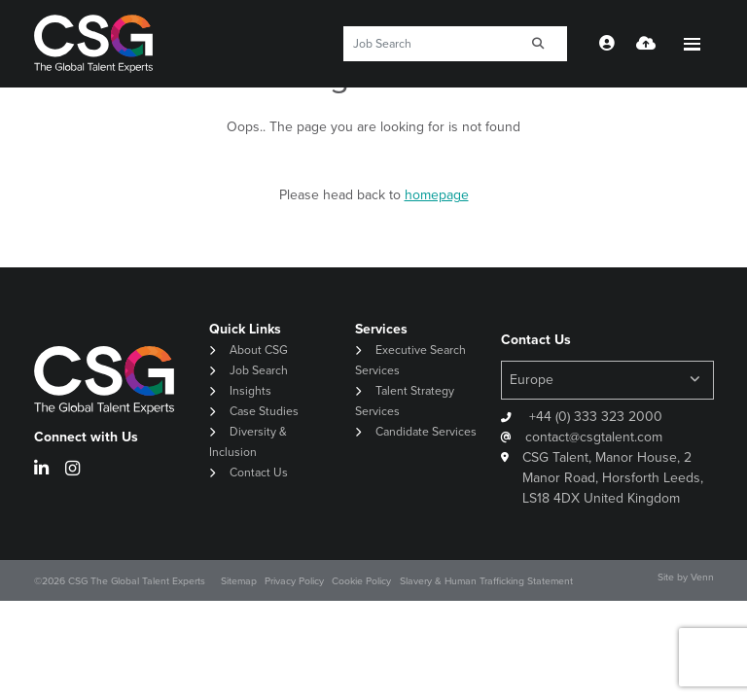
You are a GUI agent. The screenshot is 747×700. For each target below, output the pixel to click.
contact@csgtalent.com (594, 437)
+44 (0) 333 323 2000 (594, 417)
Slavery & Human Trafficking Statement (486, 581)
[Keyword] (427, 44)
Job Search (259, 370)
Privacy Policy (294, 581)
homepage (437, 195)
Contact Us (259, 472)
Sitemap (239, 581)
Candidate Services (426, 432)
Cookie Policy (361, 581)
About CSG (259, 350)
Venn (702, 577)
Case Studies (264, 411)
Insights (250, 391)
